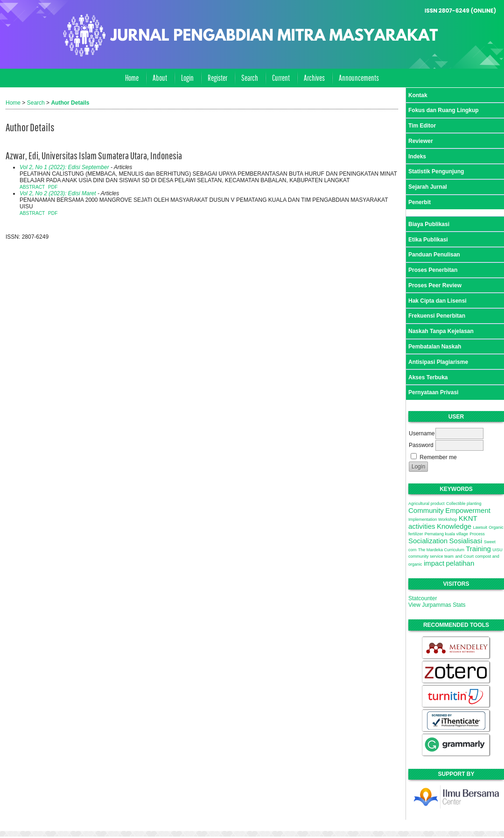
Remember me (438, 457)
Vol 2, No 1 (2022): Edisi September (64, 167)
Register (217, 78)
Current (281, 78)
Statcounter (423, 598)
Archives (314, 78)
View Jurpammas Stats (437, 605)
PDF (53, 187)
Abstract (32, 187)
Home (132, 78)
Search (250, 78)
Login (187, 78)
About (160, 78)
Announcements (359, 78)
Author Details (70, 103)
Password (421, 445)
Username (422, 433)
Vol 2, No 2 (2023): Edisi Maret (58, 193)
